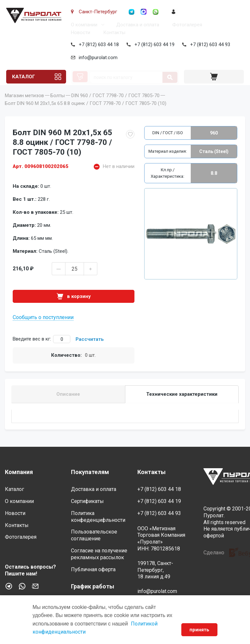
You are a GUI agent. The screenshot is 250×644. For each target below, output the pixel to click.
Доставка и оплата (136, 25)
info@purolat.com (97, 58)
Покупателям (90, 472)
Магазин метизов (24, 105)
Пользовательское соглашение (94, 535)
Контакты (113, 32)
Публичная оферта (93, 569)
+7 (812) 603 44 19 (153, 45)
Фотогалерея (186, 25)
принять (199, 630)
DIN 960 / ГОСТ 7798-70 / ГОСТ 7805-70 (115, 105)
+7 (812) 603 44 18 (97, 45)
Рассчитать (90, 348)
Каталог (23, 77)
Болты (58, 105)
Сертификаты (87, 501)
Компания (19, 472)
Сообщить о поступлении (43, 326)
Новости (79, 32)
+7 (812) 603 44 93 (209, 45)
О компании (83, 25)
